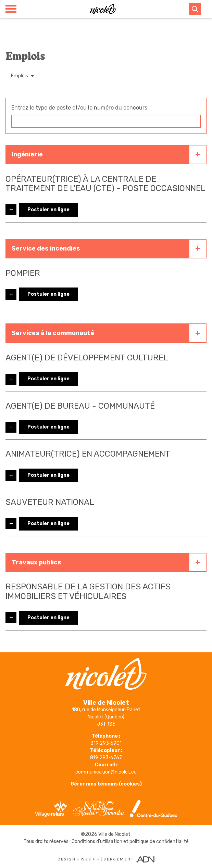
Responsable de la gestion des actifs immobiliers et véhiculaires (88, 591)
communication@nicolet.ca (106, 772)
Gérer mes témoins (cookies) (106, 784)
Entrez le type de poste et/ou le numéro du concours (79, 108)
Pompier (23, 273)
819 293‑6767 (106, 758)
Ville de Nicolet (114, 834)
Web (86, 859)
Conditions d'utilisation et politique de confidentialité (130, 841)
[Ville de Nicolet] (103, 9)
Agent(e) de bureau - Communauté (80, 406)
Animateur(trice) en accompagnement (88, 454)
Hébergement (115, 859)
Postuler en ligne (48, 210)
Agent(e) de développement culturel (87, 358)
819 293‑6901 (106, 743)
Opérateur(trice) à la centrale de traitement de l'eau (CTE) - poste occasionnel (105, 184)
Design (67, 859)
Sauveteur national (50, 502)
